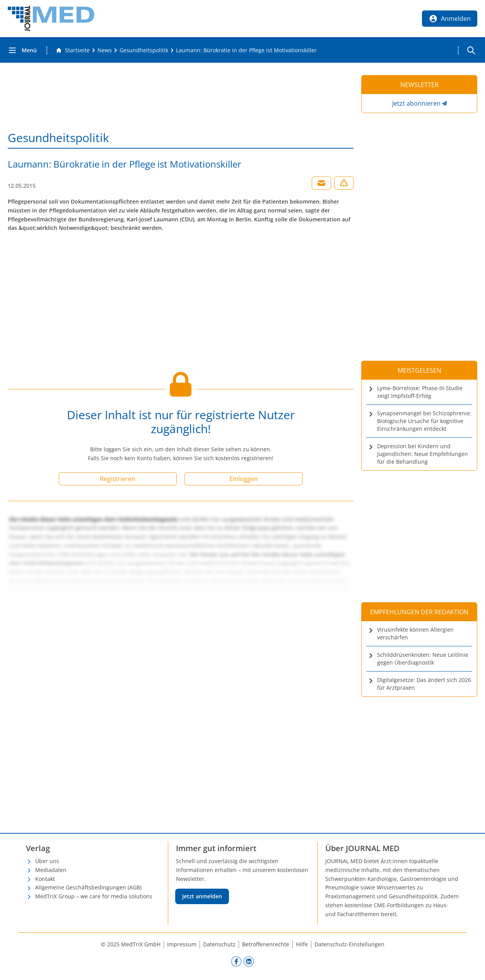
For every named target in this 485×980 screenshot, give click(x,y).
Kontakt (45, 879)
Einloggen (244, 479)
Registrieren (118, 479)
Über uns (47, 861)
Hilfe (302, 944)
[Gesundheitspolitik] (144, 50)
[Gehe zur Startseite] (73, 50)
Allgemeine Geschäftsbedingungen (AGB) (88, 887)
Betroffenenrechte (266, 944)
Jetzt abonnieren (416, 103)
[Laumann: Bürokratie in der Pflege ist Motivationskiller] (246, 50)
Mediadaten (51, 870)
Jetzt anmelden (202, 896)
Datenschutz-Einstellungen (349, 944)
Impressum (182, 944)
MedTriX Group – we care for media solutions (94, 896)
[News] (105, 50)
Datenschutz (219, 944)
